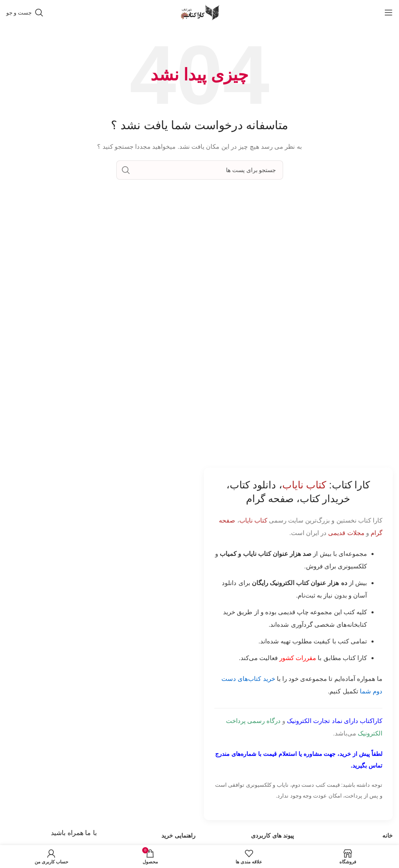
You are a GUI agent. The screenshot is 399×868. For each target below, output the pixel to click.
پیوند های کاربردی (272, 835)
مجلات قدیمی (346, 533)
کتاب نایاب (253, 520)
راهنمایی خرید (178, 835)
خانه (388, 835)
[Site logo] (200, 12)
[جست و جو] (25, 13)
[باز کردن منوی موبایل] (389, 13)
